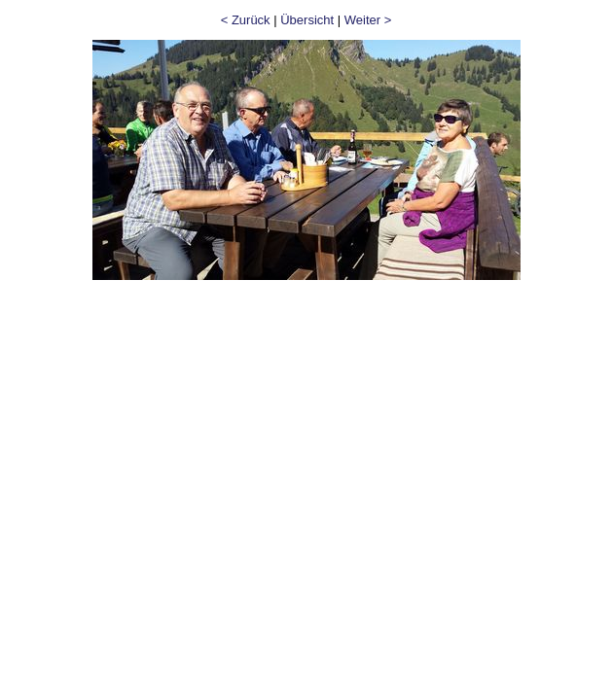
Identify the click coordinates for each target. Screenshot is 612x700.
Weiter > (368, 20)
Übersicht (307, 20)
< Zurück (246, 20)
